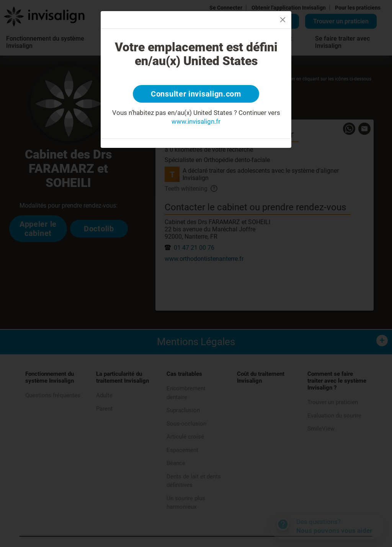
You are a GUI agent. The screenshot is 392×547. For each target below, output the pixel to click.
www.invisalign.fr (196, 121)
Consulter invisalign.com (196, 94)
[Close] (283, 20)
